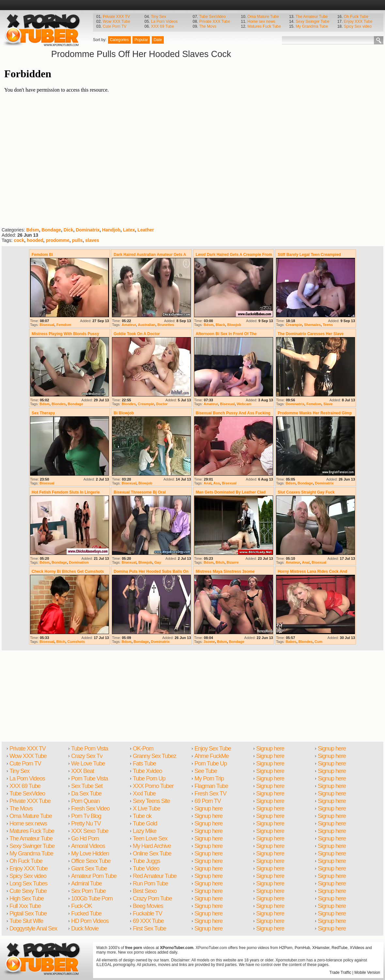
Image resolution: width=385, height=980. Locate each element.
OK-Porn (143, 749)
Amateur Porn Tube (94, 876)
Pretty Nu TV (86, 824)
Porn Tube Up (211, 764)
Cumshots (76, 642)
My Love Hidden (90, 854)
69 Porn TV (208, 801)
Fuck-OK (82, 906)
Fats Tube (144, 764)
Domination (79, 562)
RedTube (339, 948)
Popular (141, 40)
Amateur (129, 325)
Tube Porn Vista (90, 749)
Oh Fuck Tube (356, 17)
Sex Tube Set (87, 786)
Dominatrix (88, 230)
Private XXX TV (116, 17)
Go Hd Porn (85, 839)
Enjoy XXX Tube (358, 22)
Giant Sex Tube (89, 869)
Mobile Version (367, 973)
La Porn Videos (164, 22)
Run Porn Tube (150, 883)
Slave (328, 404)
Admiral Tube (86, 883)
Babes (291, 642)
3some (209, 642)
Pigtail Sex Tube (28, 913)
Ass (217, 483)
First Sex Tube (149, 928)
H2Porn (286, 948)
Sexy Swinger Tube (312, 22)
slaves (92, 240)
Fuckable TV (147, 913)
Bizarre (232, 562)
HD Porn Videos (90, 921)
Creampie (294, 325)
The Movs (208, 26)
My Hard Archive (152, 846)
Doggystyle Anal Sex (33, 928)
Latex (129, 230)
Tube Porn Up (149, 779)
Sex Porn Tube (88, 891)
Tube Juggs (146, 861)
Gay (158, 562)
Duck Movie (85, 928)
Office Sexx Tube (91, 861)
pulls (77, 240)
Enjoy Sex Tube (213, 749)
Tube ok (142, 816)
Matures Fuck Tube (264, 26)
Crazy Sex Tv (87, 756)
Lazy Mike (145, 831)
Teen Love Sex (150, 839)
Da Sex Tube (86, 794)
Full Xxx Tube (25, 906)
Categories (119, 40)
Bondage (51, 230)
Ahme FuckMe (212, 756)
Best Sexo (145, 891)
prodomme (57, 240)
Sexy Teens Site (151, 801)
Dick (69, 230)
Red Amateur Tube (155, 876)
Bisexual (47, 325)
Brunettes (166, 325)
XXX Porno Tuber (153, 786)
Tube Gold (145, 824)
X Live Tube (146, 809)
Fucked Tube (86, 913)
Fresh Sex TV (210, 794)
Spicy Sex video (358, 26)
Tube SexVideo (212, 17)
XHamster (321, 948)
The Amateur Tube (312, 17)
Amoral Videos (88, 846)
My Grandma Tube (312, 26)
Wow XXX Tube (116, 22)
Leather (146, 230)
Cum (318, 642)
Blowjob (234, 325)
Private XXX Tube (215, 22)
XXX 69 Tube (163, 26)
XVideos (357, 948)
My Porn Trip (209, 779)
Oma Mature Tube (263, 17)
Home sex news (261, 22)
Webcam (244, 404)
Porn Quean (85, 801)
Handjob (111, 230)
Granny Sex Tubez (154, 756)
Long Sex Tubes (28, 883)
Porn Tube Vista (90, 779)
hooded (35, 240)
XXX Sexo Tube (90, 831)
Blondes (59, 404)
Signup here (208, 809)
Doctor (162, 404)
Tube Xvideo (147, 771)
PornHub (302, 948)
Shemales (312, 325)
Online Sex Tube (152, 854)
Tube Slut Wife (26, 921)
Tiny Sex (159, 17)
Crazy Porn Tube (152, 898)
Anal (208, 483)
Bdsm (32, 230)
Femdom (64, 325)
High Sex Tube (27, 898)
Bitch (220, 562)
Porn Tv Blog (86, 816)
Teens (328, 325)
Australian (146, 325)
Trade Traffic (340, 973)
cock (19, 240)
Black (220, 325)
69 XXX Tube (148, 921)
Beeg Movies (148, 906)
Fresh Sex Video (90, 809)
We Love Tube (88, 764)
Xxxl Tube (144, 794)
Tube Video (146, 869)
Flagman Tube (211, 786)
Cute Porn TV (115, 26)
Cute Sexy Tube (28, 891)
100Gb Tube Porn (92, 898)
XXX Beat (83, 771)
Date (158, 40)
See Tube (206, 771)
